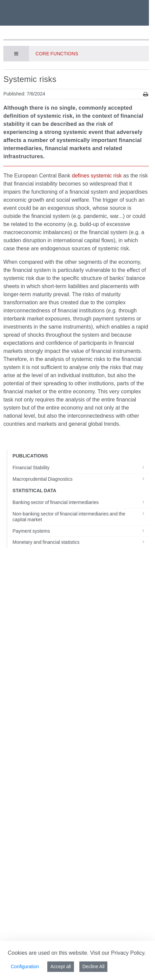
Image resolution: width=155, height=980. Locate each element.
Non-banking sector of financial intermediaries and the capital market (81, 517)
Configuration (25, 967)
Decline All (93, 967)
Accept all (61, 967)
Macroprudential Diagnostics (81, 479)
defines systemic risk (97, 176)
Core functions (57, 54)
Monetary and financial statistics (81, 542)
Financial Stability (81, 468)
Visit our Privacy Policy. (118, 953)
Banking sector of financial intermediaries (81, 502)
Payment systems (81, 531)
